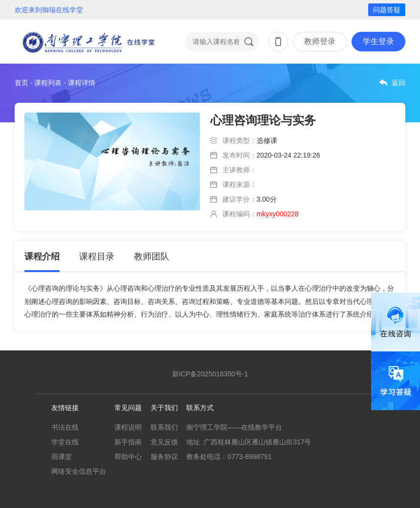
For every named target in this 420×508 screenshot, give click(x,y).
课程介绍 (42, 256)
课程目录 (97, 256)
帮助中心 (128, 457)
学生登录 (378, 41)
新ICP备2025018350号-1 (210, 374)
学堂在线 (65, 442)
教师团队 (152, 256)
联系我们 (164, 427)
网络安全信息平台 (79, 471)
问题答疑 (387, 10)
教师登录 (320, 41)
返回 (398, 83)
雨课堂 (62, 457)
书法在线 (65, 427)
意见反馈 (164, 442)
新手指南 (128, 442)
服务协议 (164, 457)
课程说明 (128, 427)
